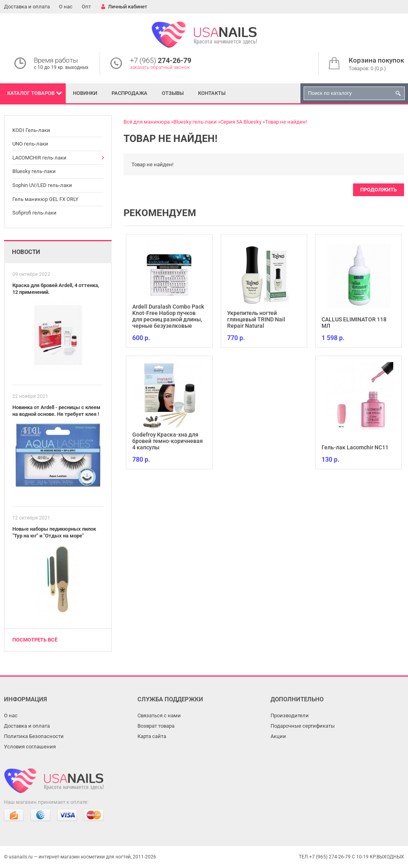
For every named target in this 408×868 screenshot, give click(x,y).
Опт (86, 7)
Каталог (31, 93)
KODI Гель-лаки (31, 130)
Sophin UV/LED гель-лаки (42, 185)
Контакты (212, 93)
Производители (290, 715)
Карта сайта (152, 736)
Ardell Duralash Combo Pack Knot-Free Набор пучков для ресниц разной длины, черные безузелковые (168, 316)
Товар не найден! (286, 122)
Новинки (85, 93)
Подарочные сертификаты (303, 726)
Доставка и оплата (27, 7)
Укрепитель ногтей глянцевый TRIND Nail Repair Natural (256, 319)
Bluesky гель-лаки (34, 171)
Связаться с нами (159, 715)
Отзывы (173, 93)
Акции (278, 736)
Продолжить (379, 190)
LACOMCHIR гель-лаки (39, 158)
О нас (66, 7)
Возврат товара (156, 726)
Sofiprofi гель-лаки (34, 213)
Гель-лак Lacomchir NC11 (355, 447)
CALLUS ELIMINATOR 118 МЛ (354, 323)
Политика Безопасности (34, 736)
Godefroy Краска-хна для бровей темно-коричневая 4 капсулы (168, 441)
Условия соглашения (30, 747)
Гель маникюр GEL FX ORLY (45, 199)
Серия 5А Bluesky (241, 122)
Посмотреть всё (35, 640)
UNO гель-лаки (30, 144)
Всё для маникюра (147, 122)
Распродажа (129, 93)
